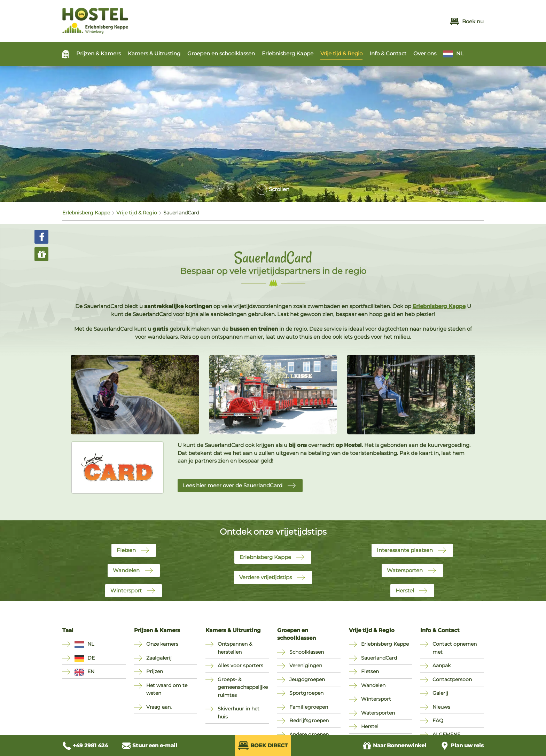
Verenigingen (306, 666)
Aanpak (442, 666)
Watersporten (378, 713)
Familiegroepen (309, 707)
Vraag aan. (159, 707)
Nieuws (441, 707)
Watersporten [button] (405, 570)
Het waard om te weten (167, 689)
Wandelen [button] (126, 570)
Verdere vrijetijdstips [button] (266, 577)
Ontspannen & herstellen (235, 648)
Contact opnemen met (455, 648)
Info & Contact (388, 53)
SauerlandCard (379, 658)
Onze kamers (162, 644)
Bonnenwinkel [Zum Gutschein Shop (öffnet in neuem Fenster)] (394, 746)
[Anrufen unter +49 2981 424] (85, 746)
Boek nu (467, 21)
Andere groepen (309, 734)
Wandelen (373, 685)
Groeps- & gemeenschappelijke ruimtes (243, 687)
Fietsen (370, 671)
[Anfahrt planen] (462, 746)
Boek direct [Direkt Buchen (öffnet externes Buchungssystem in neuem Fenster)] (263, 746)
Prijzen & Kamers (99, 53)
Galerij (440, 693)
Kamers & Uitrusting (154, 53)
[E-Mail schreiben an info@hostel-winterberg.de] (150, 746)
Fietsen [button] (126, 550)
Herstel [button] (405, 590)
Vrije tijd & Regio (341, 53)
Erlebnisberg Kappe (288, 53)
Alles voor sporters (240, 666)
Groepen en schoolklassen (221, 53)
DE (91, 658)
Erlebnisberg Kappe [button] (265, 557)
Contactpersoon (452, 679)
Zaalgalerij (159, 658)
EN (91, 671)
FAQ (438, 720)
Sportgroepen (306, 693)
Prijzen (155, 671)
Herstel (370, 726)
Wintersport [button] (126, 590)
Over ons (425, 53)
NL (460, 53)
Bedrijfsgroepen (309, 720)
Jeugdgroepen (307, 679)
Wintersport (376, 699)
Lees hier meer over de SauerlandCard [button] (233, 485)
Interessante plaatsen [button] (405, 550)
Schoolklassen (307, 652)
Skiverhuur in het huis (239, 713)
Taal (68, 630)
